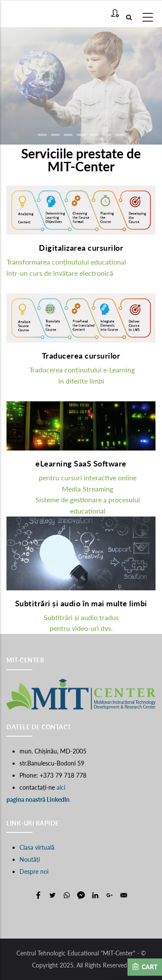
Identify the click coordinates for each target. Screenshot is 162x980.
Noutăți (30, 859)
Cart (145, 967)
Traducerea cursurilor (81, 356)
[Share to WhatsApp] (67, 895)
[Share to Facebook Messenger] (81, 895)
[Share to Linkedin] (95, 895)
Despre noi (34, 871)
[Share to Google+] (110, 895)
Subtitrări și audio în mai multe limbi (81, 603)
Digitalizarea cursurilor (81, 248)
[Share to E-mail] (124, 895)
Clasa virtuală (37, 847)
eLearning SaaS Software (81, 463)
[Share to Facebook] (38, 895)
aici (61, 787)
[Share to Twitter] (52, 895)
